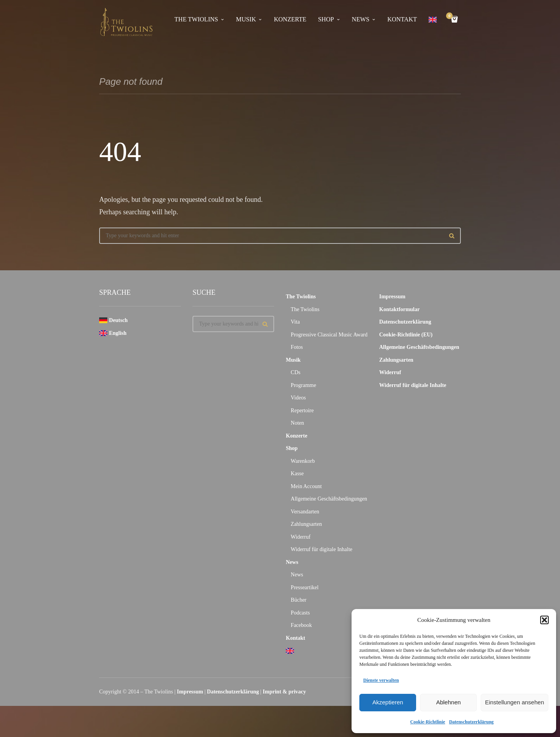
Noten (297, 423)
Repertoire (302, 411)
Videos (298, 398)
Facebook (301, 625)
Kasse (297, 474)
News (361, 19)
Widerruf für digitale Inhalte (322, 549)
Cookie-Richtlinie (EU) (406, 335)
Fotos (297, 347)
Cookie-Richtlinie (428, 722)
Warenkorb (303, 461)
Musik (246, 19)
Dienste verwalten (381, 680)
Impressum (392, 297)
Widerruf (301, 537)
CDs (296, 372)
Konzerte (290, 19)
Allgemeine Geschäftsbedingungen (329, 499)
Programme (304, 385)
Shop (326, 19)
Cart (451, 17)
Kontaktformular (399, 309)
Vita (295, 322)
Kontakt (402, 19)
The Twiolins (196, 19)
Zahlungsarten (306, 524)
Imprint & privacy (284, 692)
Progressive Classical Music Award (329, 335)
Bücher (299, 600)
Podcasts (300, 613)
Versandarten (305, 512)
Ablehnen (448, 702)
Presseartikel (305, 587)
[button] (544, 620)
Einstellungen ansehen (514, 702)
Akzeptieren (388, 702)
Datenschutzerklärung (472, 722)
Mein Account (306, 486)
